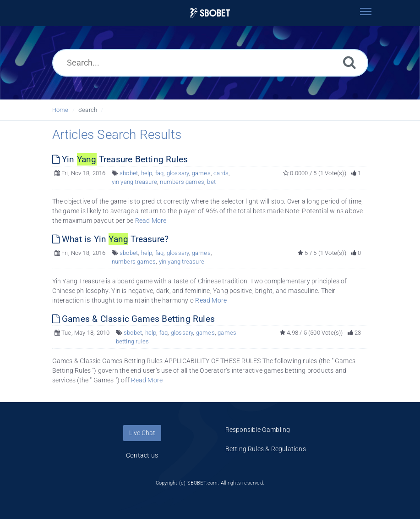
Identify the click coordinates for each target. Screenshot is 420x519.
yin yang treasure (134, 182)
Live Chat (142, 433)
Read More (151, 221)
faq (160, 173)
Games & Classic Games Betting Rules (134, 319)
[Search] (349, 62)
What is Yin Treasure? (111, 239)
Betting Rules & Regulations (266, 449)
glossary (178, 173)
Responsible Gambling (258, 430)
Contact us (142, 455)
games (201, 173)
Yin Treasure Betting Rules (120, 159)
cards (221, 173)
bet (211, 182)
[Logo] (210, 13)
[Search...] (210, 63)
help (147, 173)
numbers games (182, 182)
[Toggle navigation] (366, 11)
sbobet (129, 173)
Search (88, 110)
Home (60, 110)
